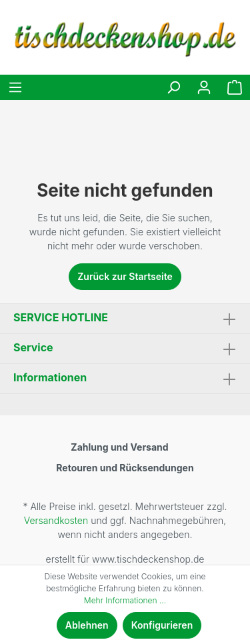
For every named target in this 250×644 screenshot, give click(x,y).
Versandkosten (56, 520)
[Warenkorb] (235, 87)
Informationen (50, 377)
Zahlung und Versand (119, 447)
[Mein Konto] (204, 87)
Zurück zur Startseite (125, 276)
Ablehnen (87, 625)
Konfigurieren (162, 625)
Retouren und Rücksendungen (125, 468)
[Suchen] (173, 87)
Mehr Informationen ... (125, 600)
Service (33, 347)
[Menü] (15, 87)
